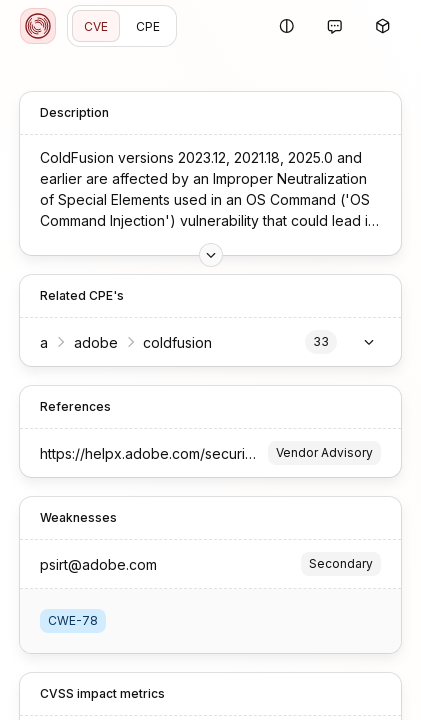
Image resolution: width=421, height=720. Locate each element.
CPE (148, 26)
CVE (96, 26)
